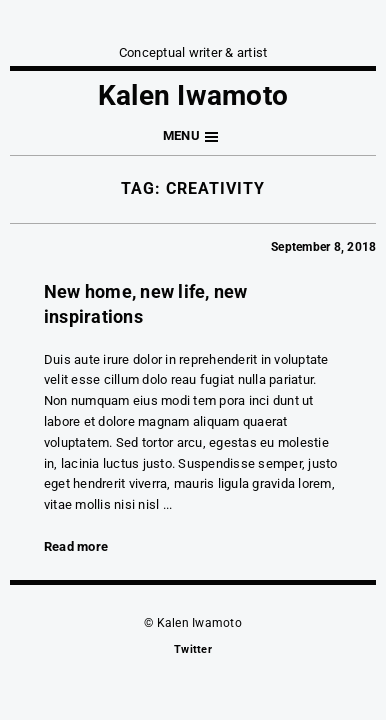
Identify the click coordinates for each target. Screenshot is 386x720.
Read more (76, 546)
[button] (193, 136)
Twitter (193, 649)
